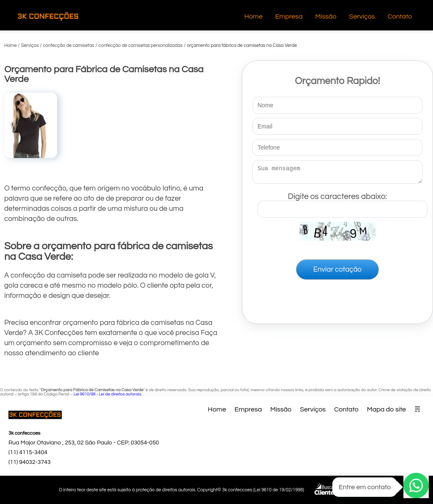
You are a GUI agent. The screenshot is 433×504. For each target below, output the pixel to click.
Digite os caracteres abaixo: (343, 203)
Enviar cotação (337, 272)
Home (253, 16)
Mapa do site (386, 409)
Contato (400, 16)
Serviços (362, 16)
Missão (326, 16)
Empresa (289, 16)
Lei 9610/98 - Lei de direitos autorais (107, 394)
